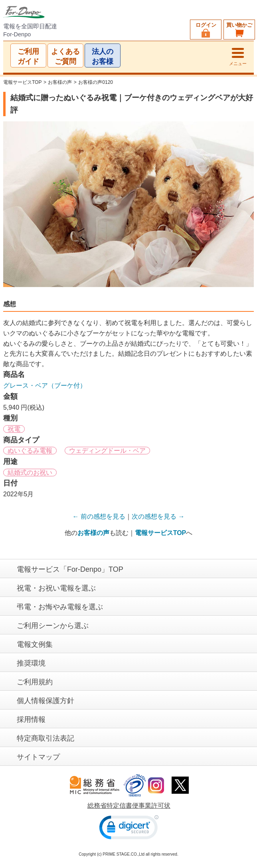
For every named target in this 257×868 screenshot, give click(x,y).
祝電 (14, 429)
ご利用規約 (35, 682)
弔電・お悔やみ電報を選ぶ (60, 607)
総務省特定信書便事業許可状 (129, 806)
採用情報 (31, 719)
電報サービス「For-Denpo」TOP (70, 569)
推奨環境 (31, 663)
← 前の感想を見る (99, 516)
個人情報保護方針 (45, 701)
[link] (129, 829)
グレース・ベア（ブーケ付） (45, 385)
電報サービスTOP (22, 82)
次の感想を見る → (158, 516)
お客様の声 (60, 82)
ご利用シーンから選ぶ (53, 626)
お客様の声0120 (96, 82)
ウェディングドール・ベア (107, 451)
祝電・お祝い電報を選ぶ (56, 588)
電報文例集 (35, 644)
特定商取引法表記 (45, 738)
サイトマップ (38, 757)
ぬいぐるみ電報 (30, 451)
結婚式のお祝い (30, 473)
